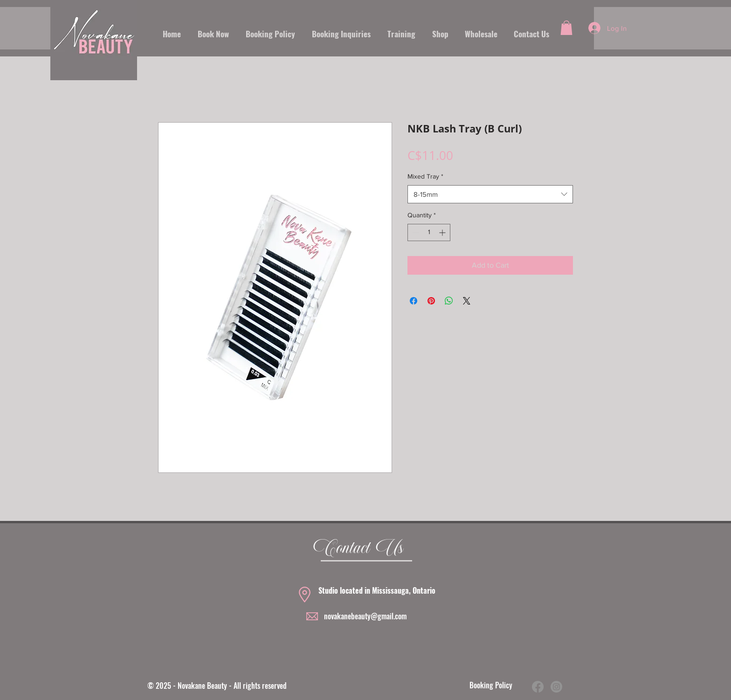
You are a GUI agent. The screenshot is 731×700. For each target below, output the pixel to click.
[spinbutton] (429, 232)
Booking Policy (491, 685)
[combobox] (490, 194)
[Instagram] (556, 687)
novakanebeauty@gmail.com (365, 616)
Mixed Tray (425, 176)
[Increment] (443, 232)
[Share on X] (467, 301)
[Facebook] (538, 687)
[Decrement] (415, 232)
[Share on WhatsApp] (449, 301)
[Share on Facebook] (414, 301)
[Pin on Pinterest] (431, 301)
